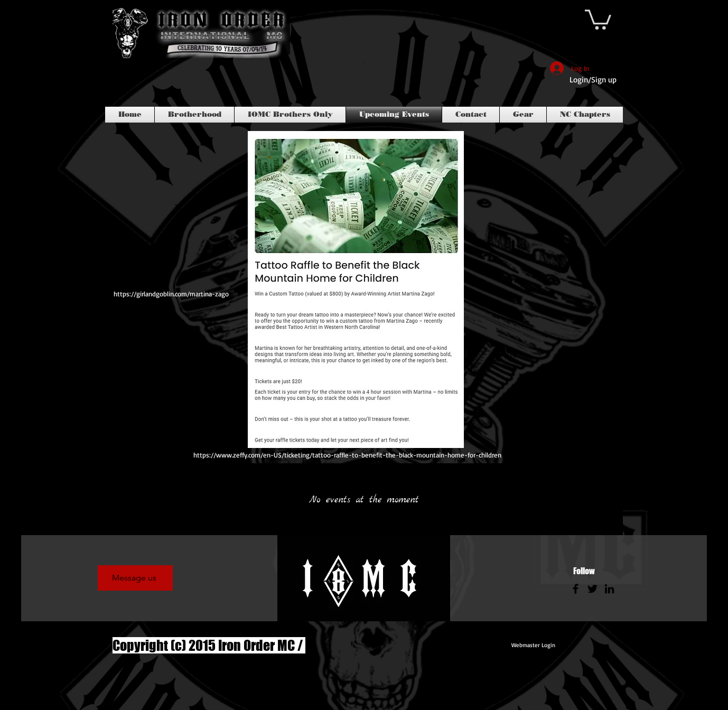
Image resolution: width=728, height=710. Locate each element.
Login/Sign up (593, 80)
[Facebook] (576, 589)
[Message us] (135, 578)
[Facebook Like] (133, 85)
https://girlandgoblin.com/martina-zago (171, 294)
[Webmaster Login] (533, 646)
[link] (598, 18)
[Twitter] (592, 589)
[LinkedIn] (609, 589)
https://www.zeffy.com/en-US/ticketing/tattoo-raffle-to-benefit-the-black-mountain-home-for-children (347, 455)
